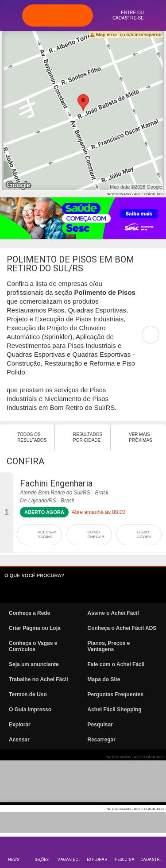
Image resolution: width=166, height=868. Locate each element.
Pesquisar (100, 725)
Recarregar (102, 740)
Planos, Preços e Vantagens (109, 646)
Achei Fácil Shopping (115, 710)
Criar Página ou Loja (35, 628)
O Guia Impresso (30, 710)
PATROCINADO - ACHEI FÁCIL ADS (135, 194)
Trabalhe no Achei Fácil (39, 679)
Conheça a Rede (29, 613)
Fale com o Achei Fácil (116, 664)
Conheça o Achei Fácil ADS (122, 628)
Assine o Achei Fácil (113, 613)
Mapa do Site (104, 679)
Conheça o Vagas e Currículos (33, 646)
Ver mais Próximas (141, 437)
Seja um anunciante (34, 664)
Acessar (19, 740)
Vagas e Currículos (70, 860)
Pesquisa (125, 860)
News (14, 860)
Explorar (97, 860)
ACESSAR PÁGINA (47, 534)
